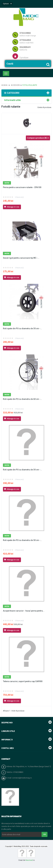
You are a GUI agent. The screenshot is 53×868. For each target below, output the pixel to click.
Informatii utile (13, 100)
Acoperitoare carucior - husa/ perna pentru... (24, 611)
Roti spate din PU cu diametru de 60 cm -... (22, 399)
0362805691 (25, 47)
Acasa (4, 85)
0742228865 (25, 33)
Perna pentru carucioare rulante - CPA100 (22, 187)
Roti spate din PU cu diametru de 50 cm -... (22, 540)
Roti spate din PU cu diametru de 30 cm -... (22, 328)
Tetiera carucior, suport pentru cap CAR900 (23, 681)
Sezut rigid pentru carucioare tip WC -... (21, 258)
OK (45, 834)
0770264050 (25, 40)
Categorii (12, 93)
